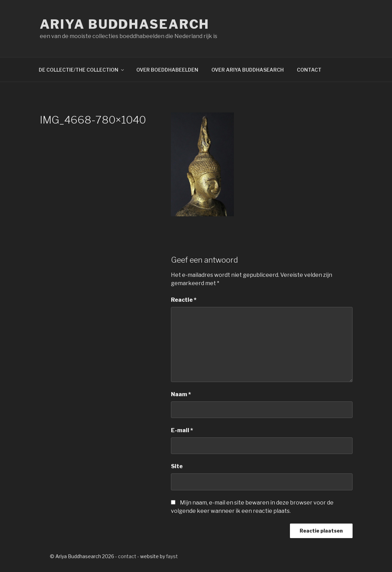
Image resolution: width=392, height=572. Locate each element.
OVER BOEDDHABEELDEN (167, 70)
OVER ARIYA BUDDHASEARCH (248, 70)
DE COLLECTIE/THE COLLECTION (82, 70)
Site (177, 466)
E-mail (182, 430)
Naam (181, 394)
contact (127, 556)
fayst (172, 556)
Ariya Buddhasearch (125, 24)
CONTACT (309, 70)
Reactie (184, 300)
